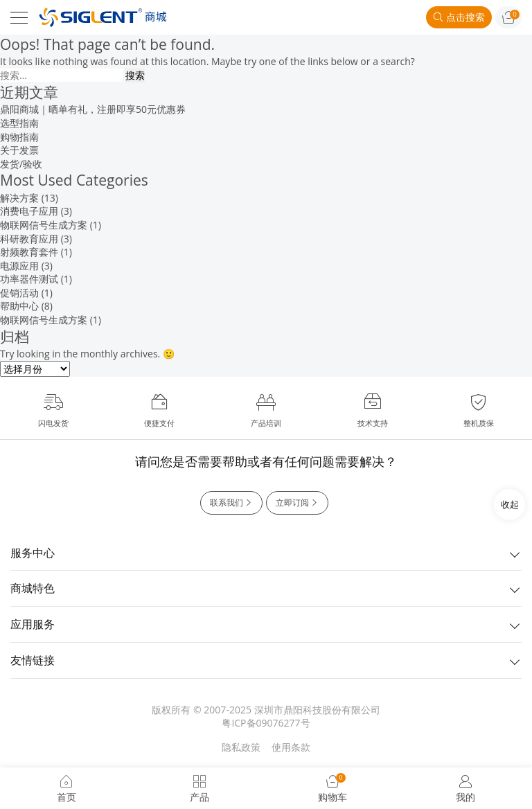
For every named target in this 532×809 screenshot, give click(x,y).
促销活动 (19, 293)
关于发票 (19, 150)
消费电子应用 (29, 211)
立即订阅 (297, 503)
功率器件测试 (29, 279)
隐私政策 (241, 747)
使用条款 (291, 747)
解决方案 (19, 198)
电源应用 (19, 266)
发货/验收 (21, 164)
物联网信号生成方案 (44, 225)
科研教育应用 (29, 239)
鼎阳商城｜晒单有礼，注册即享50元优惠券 (93, 109)
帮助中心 (19, 306)
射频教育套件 (29, 252)
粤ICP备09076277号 (266, 723)
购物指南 (19, 137)
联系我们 (231, 503)
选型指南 (19, 123)
